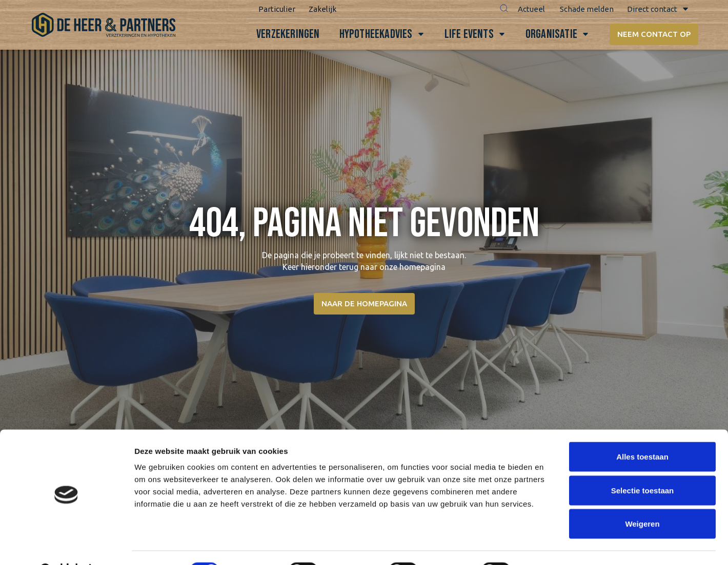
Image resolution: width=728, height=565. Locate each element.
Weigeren (642, 498)
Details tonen (554, 545)
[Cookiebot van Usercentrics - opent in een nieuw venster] (66, 545)
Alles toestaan (642, 431)
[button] (501, 9)
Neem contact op (653, 34)
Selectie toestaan (643, 464)
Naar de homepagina (364, 304)
